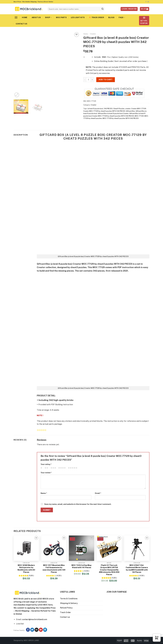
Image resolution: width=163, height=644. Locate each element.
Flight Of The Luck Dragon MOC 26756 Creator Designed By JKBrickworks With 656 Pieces (109, 570)
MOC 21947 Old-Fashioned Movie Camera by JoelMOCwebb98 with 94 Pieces (137, 569)
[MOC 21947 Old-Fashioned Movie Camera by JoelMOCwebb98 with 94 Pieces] (137, 548)
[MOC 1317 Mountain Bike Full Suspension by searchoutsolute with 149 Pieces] (54, 548)
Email (98, 493)
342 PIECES (108, 109)
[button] (157, 638)
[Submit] (103, 9)
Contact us (21, 24)
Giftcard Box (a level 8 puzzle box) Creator (113, 113)
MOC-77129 (139, 116)
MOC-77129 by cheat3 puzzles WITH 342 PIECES (121, 118)
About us (36, 17)
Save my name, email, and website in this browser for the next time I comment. (78, 504)
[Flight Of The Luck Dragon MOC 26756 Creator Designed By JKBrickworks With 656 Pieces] (109, 548)
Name (44, 493)
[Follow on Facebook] (146, 2)
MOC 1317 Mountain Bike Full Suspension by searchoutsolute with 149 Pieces (54, 569)
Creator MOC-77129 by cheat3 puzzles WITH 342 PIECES (104, 111)
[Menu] (16, 17)
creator (128, 109)
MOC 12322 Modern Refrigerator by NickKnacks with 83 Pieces (26, 569)
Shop (48, 17)
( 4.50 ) (142, 576)
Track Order (65, 612)
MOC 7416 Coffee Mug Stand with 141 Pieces (81, 566)
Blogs (111, 17)
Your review (46, 473)
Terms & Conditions (69, 599)
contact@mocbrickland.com (34, 619)
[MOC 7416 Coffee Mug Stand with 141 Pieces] (81, 548)
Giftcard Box (130, 111)
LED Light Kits (78, 17)
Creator (93, 34)
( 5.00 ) (31, 576)
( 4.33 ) (59, 576)
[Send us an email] (148, 2)
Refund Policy (66, 608)
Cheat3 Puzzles (119, 109)
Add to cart (106, 80)
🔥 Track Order (96, 17)
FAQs (122, 17)
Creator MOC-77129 (139, 109)
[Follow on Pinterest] (41, 630)
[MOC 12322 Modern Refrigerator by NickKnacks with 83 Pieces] (26, 548)
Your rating (46, 464)
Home (25, 17)
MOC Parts (61, 17)
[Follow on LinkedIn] (45, 630)
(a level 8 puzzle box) (95, 109)
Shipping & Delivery (69, 603)
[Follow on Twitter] (32, 630)
